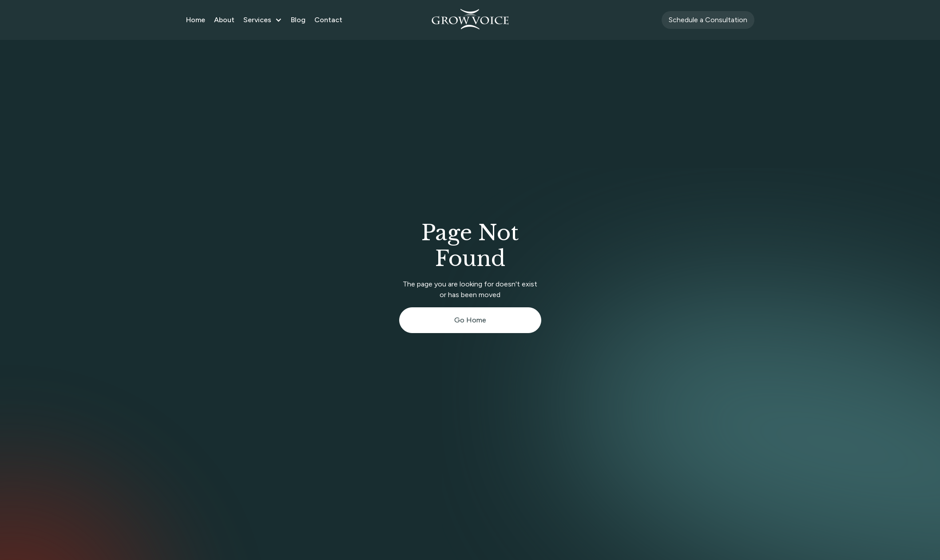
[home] (470, 20)
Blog (298, 20)
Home (196, 20)
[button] (263, 20)
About (224, 20)
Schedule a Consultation (708, 20)
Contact (328, 20)
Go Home (470, 320)
